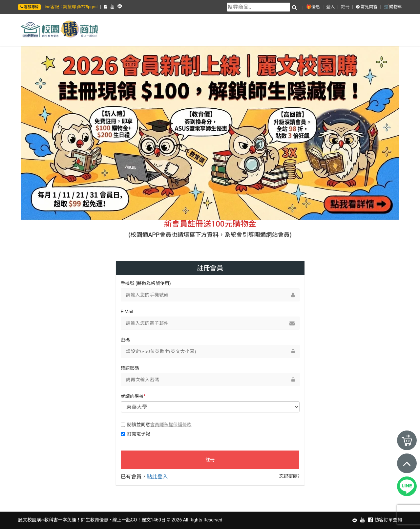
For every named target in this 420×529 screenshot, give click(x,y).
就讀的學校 (133, 396)
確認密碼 (130, 368)
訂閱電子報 (136, 434)
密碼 (125, 340)
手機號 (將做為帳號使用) (146, 283)
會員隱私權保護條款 (171, 424)
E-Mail (127, 312)
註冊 (345, 7)
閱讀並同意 (156, 425)
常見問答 (367, 7)
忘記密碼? (289, 476)
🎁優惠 (313, 7)
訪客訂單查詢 (388, 520)
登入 (330, 7)
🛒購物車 (393, 7)
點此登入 (157, 476)
